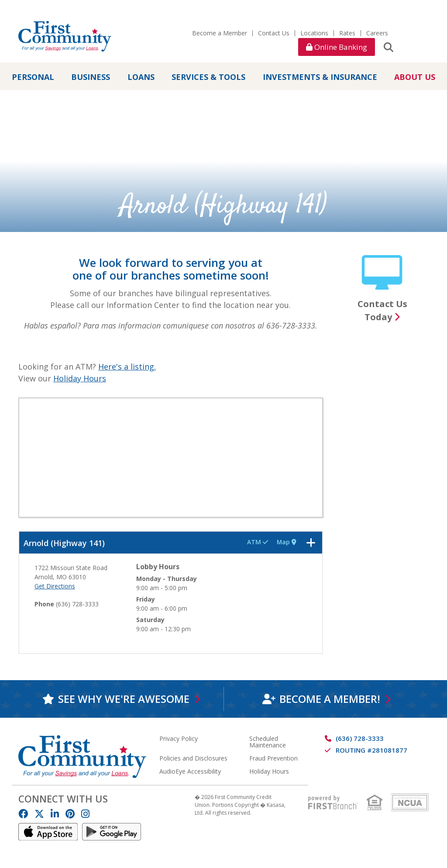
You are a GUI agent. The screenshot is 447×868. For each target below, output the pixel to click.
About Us (415, 77)
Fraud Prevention (273, 758)
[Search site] (389, 47)
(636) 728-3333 (360, 738)
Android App (112, 832)
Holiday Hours (80, 378)
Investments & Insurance (320, 77)
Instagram (85, 814)
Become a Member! (329, 699)
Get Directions (55, 586)
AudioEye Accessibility (190, 771)
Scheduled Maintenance (268, 742)
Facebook (23, 814)
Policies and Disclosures (193, 758)
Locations (314, 33)
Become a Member (220, 33)
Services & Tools (208, 77)
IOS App (48, 832)
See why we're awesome (123, 699)
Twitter (39, 814)
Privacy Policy (179, 738)
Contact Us (274, 33)
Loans (141, 77)
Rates (347, 33)
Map (286, 542)
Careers (377, 33)
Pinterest (70, 814)
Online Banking (337, 47)
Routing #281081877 (371, 750)
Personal (33, 77)
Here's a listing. (127, 367)
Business (91, 77)
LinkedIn (55, 814)
